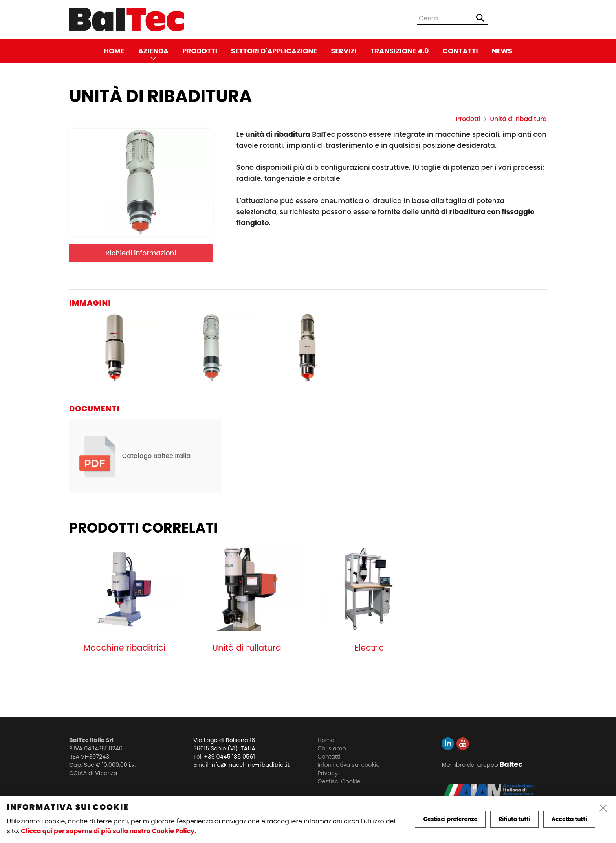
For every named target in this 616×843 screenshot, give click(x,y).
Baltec (511, 764)
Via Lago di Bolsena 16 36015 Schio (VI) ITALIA (224, 744)
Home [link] (114, 51)
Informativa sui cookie (348, 765)
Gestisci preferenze (450, 819)
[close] (603, 808)
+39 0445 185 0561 (229, 757)
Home (326, 740)
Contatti (329, 757)
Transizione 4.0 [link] (400, 51)
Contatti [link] (460, 51)
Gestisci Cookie (339, 781)
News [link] (502, 51)
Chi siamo (332, 748)
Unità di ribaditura (518, 119)
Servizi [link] (344, 51)
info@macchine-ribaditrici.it (250, 765)
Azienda (153, 51)
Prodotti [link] (200, 51)
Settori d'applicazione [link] (274, 51)
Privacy (328, 773)
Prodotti (468, 119)
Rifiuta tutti (514, 819)
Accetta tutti (569, 819)
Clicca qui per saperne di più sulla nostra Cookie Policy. (109, 831)
